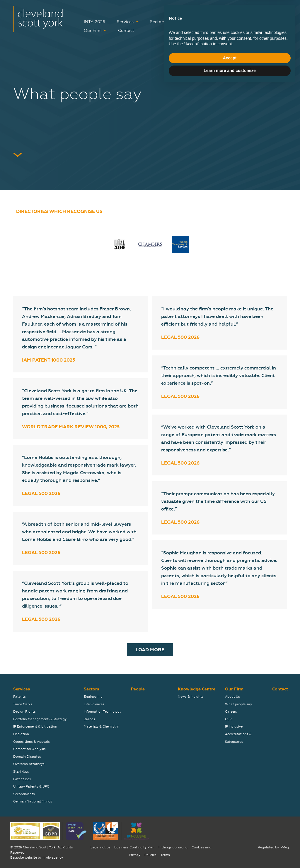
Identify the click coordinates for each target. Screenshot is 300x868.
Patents (19, 697)
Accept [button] (230, 839)
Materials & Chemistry (101, 727)
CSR (228, 719)
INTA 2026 (94, 22)
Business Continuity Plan (134, 847)
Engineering (93, 697)
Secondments (24, 794)
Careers (268, 22)
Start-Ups (21, 772)
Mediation (21, 734)
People (188, 22)
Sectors (157, 22)
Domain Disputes (27, 757)
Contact (126, 31)
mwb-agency (53, 858)
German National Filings (33, 801)
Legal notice (100, 847)
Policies (150, 855)
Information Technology (103, 712)
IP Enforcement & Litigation (35, 727)
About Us (232, 697)
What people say (238, 704)
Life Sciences (94, 704)
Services (125, 22)
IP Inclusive (234, 727)
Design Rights (24, 712)
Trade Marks (23, 704)
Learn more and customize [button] (230, 852)
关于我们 (279, 10)
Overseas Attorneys (29, 764)
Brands (90, 719)
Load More (150, 650)
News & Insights (191, 697)
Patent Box (22, 779)
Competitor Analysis (29, 749)
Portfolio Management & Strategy (40, 719)
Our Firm (93, 31)
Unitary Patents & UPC (31, 787)
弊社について (246, 10)
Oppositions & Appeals (31, 742)
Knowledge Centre (225, 22)
